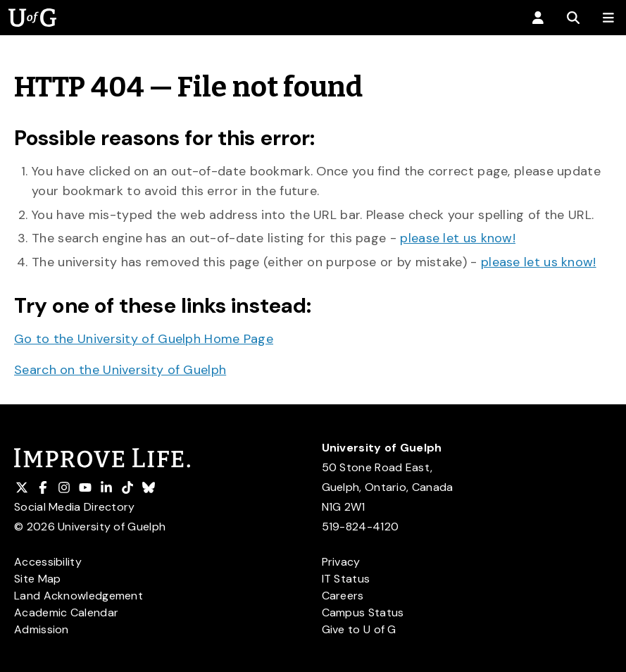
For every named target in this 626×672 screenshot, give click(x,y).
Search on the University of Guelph (120, 370)
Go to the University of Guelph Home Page (144, 339)
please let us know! (458, 238)
